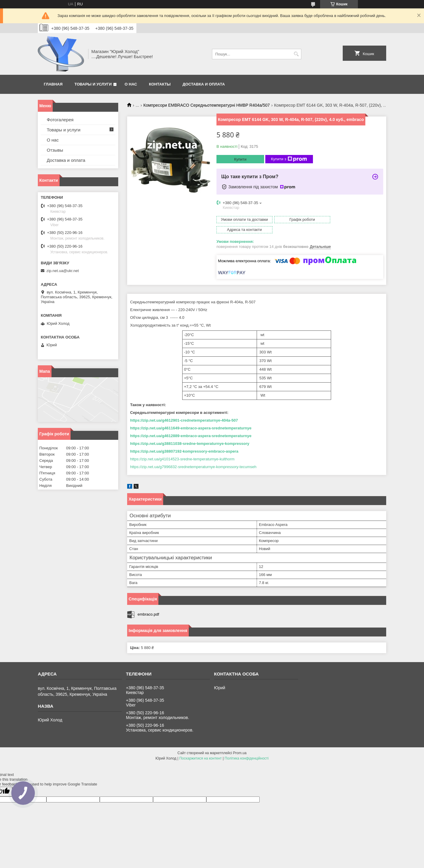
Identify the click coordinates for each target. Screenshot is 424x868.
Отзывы (55, 150)
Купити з (289, 159)
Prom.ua (240, 743)
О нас (131, 84)
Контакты (160, 84)
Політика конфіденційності (247, 748)
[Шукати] (296, 54)
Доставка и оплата (204, 84)
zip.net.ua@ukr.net (63, 271)
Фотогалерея (60, 120)
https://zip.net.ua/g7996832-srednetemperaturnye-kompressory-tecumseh (193, 457)
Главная (53, 84)
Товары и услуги (93, 84)
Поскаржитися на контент (200, 748)
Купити (240, 159)
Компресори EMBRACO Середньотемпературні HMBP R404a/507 (207, 105)
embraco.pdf (148, 604)
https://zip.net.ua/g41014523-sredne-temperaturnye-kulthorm (182, 449)
